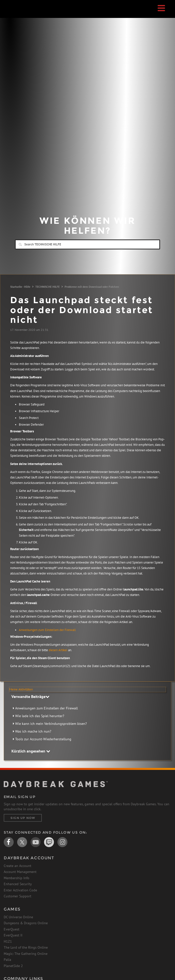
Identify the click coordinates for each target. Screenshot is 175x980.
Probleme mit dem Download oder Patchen (92, 287)
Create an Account (18, 866)
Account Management (20, 872)
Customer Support (18, 896)
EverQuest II (13, 935)
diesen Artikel (58, 650)
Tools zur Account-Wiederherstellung (43, 739)
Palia (7, 960)
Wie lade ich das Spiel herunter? (40, 716)
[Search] (87, 244)
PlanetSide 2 (13, 966)
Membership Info (17, 878)
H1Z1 (8, 941)
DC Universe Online (18, 917)
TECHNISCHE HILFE (47, 287)
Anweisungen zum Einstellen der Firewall (47, 630)
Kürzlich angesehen (31, 751)
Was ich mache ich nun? (33, 731)
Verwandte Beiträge (30, 696)
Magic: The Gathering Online (26, 954)
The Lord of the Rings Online (26, 947)
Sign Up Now (23, 818)
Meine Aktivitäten (21, 689)
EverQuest (12, 929)
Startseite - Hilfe (20, 287)
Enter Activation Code (20, 890)
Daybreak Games (16, 14)
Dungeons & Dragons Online (26, 923)
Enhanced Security (18, 884)
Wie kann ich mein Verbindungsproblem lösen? (51, 724)
